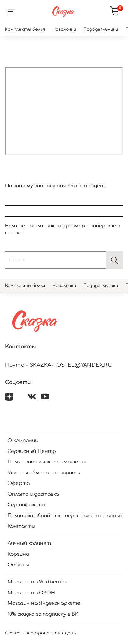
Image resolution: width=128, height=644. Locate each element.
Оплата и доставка (33, 494)
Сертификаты (26, 505)
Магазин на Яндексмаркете (44, 603)
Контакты (22, 526)
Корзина (18, 554)
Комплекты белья (25, 29)
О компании (23, 440)
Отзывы (18, 565)
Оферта (19, 483)
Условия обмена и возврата (44, 473)
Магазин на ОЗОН (31, 593)
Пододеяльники (101, 29)
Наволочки (64, 29)
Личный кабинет (29, 543)
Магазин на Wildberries (37, 582)
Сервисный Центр (32, 451)
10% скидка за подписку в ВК (43, 614)
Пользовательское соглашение (48, 462)
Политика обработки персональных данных (65, 516)
